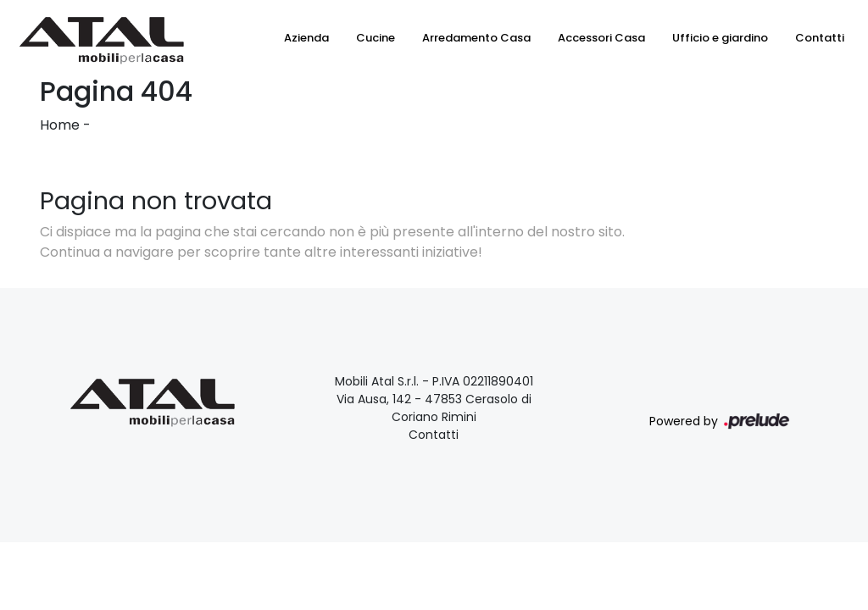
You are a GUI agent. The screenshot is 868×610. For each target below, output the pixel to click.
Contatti (820, 38)
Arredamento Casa (476, 38)
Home (60, 125)
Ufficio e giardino (720, 38)
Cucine (376, 38)
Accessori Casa (601, 38)
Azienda (306, 38)
